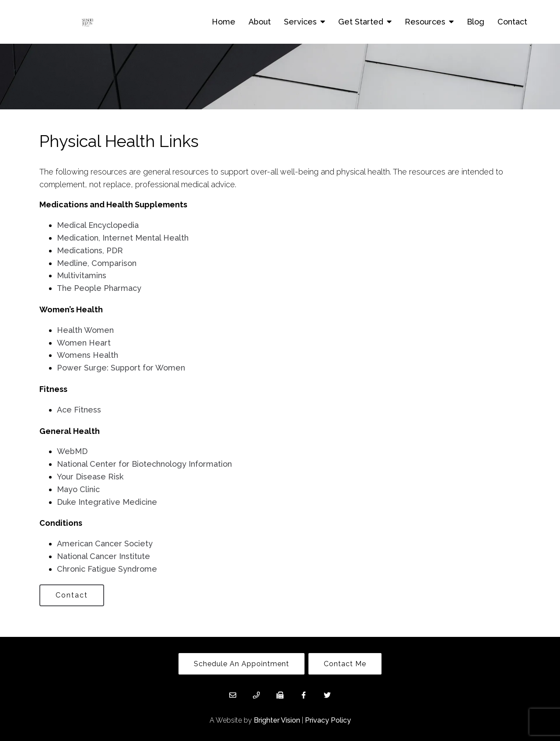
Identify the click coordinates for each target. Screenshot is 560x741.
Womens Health (87, 355)
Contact (512, 22)
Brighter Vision (277, 720)
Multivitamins (82, 275)
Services (300, 22)
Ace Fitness (79, 410)
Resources (425, 22)
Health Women (85, 330)
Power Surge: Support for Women (121, 368)
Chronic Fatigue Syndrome (107, 569)
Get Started (361, 22)
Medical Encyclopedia (98, 225)
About (260, 22)
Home (224, 22)
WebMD (72, 451)
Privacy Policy (328, 720)
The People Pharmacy (99, 288)
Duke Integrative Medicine (107, 502)
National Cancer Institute (103, 556)
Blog (476, 22)
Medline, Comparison (97, 263)
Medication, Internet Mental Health (123, 238)
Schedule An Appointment (241, 664)
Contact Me (345, 664)
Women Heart (84, 343)
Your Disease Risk (90, 477)
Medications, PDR (90, 250)
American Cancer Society (105, 544)
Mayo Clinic (78, 489)
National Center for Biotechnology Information (144, 464)
